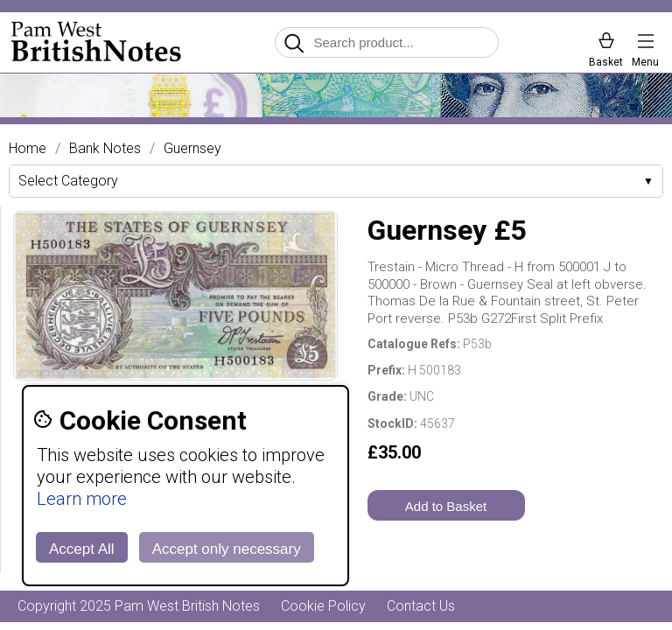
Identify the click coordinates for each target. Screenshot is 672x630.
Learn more (82, 499)
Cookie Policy (323, 606)
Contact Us (421, 606)
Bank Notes (105, 149)
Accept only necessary (227, 549)
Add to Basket (446, 506)
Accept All (82, 549)
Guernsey (192, 149)
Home (28, 149)
